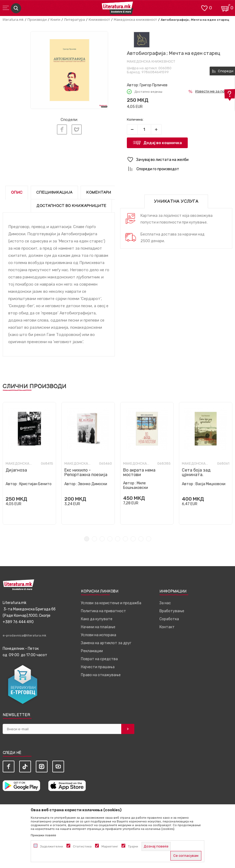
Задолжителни (52, 846)
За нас (165, 603)
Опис (17, 192)
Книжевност (99, 20)
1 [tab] (87, 539)
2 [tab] (94, 539)
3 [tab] (102, 539)
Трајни (133, 846)
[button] (180, 160)
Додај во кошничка (163, 143)
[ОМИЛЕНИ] (204, 8)
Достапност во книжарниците (71, 206)
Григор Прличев (154, 85)
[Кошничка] (226, 8)
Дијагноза (16, 470)
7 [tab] (133, 539)
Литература (75, 20)
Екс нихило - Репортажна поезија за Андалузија (86, 475)
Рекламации (92, 651)
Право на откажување (101, 675)
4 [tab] (110, 539)
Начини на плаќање (98, 627)
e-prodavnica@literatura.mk (24, 635)
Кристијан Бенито (35, 484)
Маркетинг (110, 846)
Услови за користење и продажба (111, 603)
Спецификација (54, 192)
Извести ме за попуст (214, 91)
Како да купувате (97, 619)
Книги (55, 20)
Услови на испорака (99, 635)
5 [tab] (118, 539)
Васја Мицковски (210, 484)
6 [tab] (125, 539)
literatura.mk (13, 20)
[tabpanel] (29, 463)
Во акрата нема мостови (139, 472)
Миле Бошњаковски (136, 485)
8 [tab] (141, 539)
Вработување (172, 611)
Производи (37, 20)
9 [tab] (149, 539)
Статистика (82, 846)
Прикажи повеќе (43, 835)
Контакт (167, 627)
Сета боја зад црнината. (196, 472)
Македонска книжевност (135, 20)
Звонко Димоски (93, 484)
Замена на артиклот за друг (106, 643)
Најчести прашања (98, 667)
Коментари (99, 192)
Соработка (169, 619)
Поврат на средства (99, 659)
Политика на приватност (103, 611)
